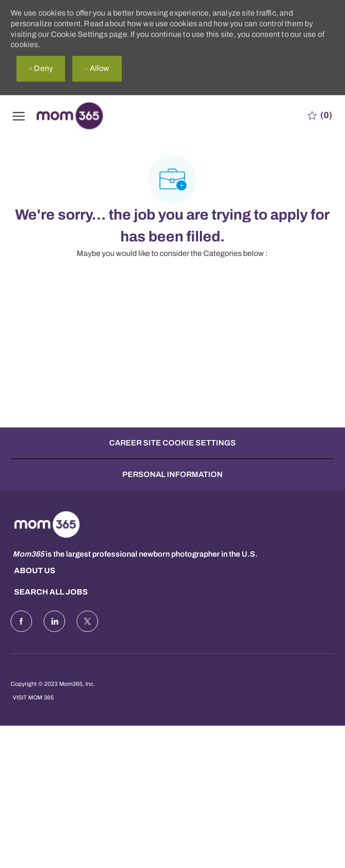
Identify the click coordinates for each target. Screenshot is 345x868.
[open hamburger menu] (19, 115)
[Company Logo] (83, 116)
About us (35, 570)
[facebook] (21, 621)
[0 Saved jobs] (320, 115)
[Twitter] (87, 621)
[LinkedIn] (54, 621)
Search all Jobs (51, 592)
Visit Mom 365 (33, 698)
